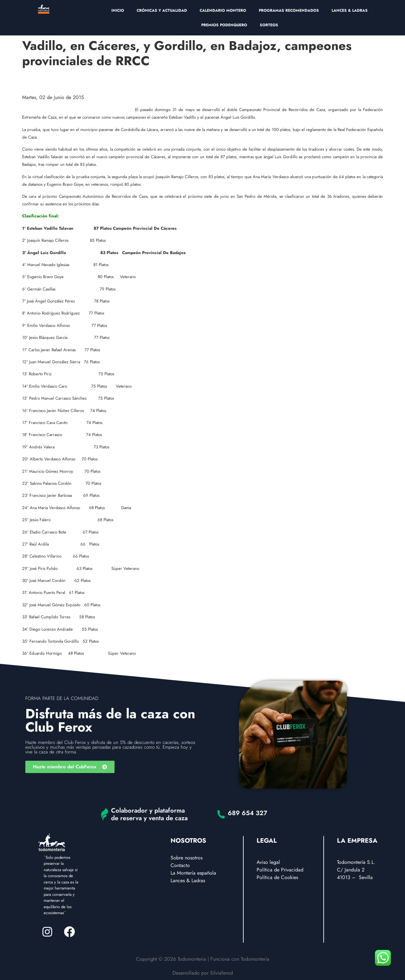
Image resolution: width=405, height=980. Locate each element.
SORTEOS (269, 25)
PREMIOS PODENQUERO (224, 25)
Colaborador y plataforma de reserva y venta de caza (149, 814)
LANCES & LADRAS (350, 10)
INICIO (118, 10)
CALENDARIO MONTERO (223, 10)
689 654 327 (248, 813)
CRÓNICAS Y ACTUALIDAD (162, 10)
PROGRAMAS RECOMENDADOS (289, 10)
